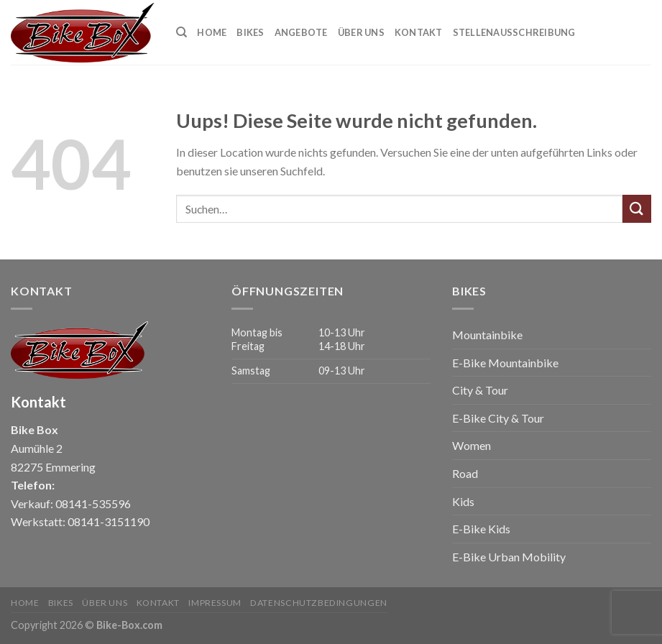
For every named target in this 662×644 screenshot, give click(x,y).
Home (212, 32)
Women (472, 445)
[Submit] (637, 209)
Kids (463, 501)
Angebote (301, 32)
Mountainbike (487, 335)
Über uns (361, 32)
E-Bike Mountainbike (505, 363)
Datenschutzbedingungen (318, 603)
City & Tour (480, 390)
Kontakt (419, 32)
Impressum (215, 603)
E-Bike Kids (481, 529)
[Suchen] (181, 32)
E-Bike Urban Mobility (509, 557)
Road (465, 473)
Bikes (250, 32)
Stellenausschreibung (514, 32)
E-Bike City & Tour (498, 418)
